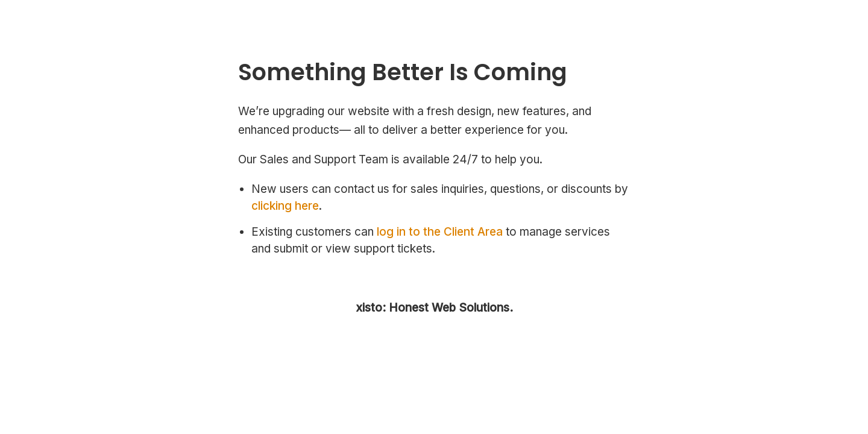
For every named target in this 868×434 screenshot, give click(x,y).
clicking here (285, 206)
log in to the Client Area (440, 232)
